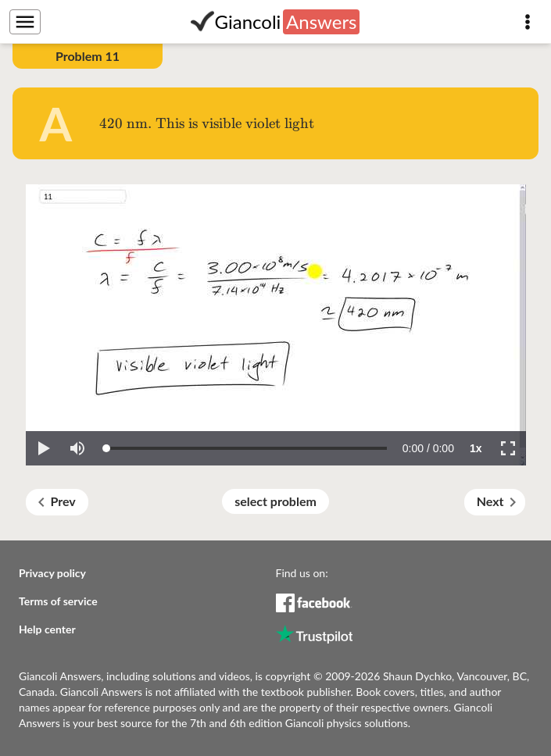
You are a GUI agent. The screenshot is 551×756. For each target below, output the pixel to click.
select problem (275, 501)
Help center (47, 629)
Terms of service (58, 601)
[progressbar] (428, 448)
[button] (43, 448)
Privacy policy (52, 573)
